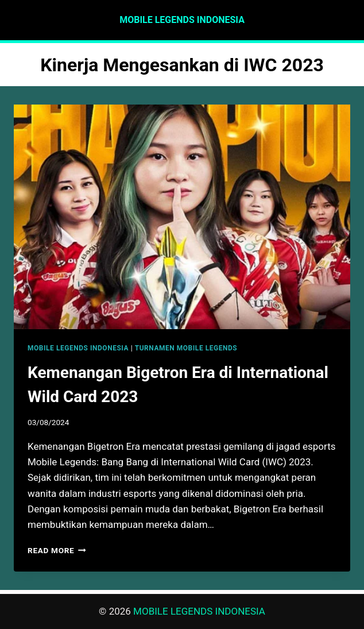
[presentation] (182, 217)
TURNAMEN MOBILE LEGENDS (186, 348)
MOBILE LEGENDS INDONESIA (78, 348)
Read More (57, 550)
